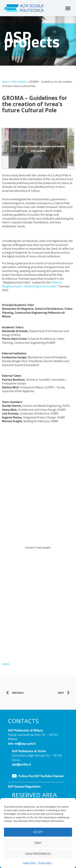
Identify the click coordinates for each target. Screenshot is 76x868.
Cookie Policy (29, 863)
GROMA (6, 664)
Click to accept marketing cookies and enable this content (38, 148)
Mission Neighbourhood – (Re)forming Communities (32, 284)
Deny (38, 843)
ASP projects (19, 82)
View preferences (38, 854)
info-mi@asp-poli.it (22, 743)
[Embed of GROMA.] (38, 548)
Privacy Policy (45, 863)
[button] (68, 8)
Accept (38, 832)
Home (5, 82)
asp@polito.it (21, 764)
